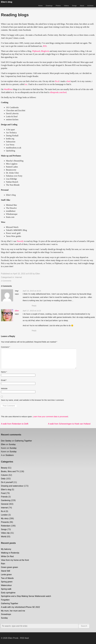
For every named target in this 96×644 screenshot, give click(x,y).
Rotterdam (6, 526)
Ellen (38, 274)
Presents (5, 522)
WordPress (8, 89)
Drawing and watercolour (12, 486)
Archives (90, 6)
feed (69, 81)
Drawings (49, 6)
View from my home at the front (15, 560)
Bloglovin (45, 51)
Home (40, 6)
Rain (3, 564)
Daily (3, 479)
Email (4, 380)
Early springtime (8, 593)
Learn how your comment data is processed (50, 417)
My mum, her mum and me (13, 611)
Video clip (5, 533)
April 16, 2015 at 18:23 (32, 291)
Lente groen (6, 575)
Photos (58, 6)
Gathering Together (23, 441)
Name (4, 372)
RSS (45, 46)
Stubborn (10, 455)
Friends (4, 497)
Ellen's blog (7, 2)
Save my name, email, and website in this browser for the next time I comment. (33, 400)
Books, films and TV (10, 471)
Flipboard (36, 51)
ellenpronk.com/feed (58, 92)
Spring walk (6, 589)
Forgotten (5, 600)
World (4, 537)
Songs (74, 6)
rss (26, 84)
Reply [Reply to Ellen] (34, 331)
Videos (66, 6)
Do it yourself (7, 482)
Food (3, 493)
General (5, 504)
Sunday (12, 444)
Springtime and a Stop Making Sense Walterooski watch (26, 596)
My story (5, 518)
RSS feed (24, 638)
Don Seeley (6, 441)
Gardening (6, 500)
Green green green (9, 567)
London (4, 515)
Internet (18, 277)
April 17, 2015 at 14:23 (32, 311)
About (82, 6)
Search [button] (84, 626)
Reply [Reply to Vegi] (34, 306)
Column (4, 475)
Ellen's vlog (6, 490)
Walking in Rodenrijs (10, 553)
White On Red (7, 556)
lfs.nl (57, 81)
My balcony (6, 549)
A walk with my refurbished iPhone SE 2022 (21, 607)
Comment (6, 347)
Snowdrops (6, 614)
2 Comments (6, 281)
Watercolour (6, 585)
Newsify (20, 241)
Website (4, 389)
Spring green (7, 582)
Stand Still (6, 571)
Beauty (4, 468)
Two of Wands (7, 578)
